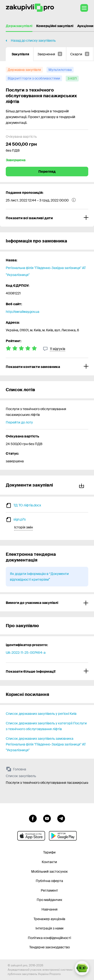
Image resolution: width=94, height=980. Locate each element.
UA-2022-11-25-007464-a (26, 653)
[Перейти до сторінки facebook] (33, 818)
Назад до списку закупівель (33, 40)
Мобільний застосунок (50, 871)
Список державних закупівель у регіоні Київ (41, 714)
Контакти (49, 862)
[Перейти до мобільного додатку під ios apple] (31, 836)
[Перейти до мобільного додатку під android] (63, 836)
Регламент (49, 890)
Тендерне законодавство (50, 947)
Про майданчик (50, 900)
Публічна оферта (49, 881)
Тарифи (49, 852)
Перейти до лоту (19, 422)
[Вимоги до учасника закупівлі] (47, 603)
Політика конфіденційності (49, 938)
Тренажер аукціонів (49, 919)
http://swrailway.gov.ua (23, 312)
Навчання (50, 909)
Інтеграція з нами (50, 928)
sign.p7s (20, 519)
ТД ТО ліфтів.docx (27, 505)
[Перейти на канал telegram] (61, 818)
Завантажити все (82, 485)
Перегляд (47, 172)
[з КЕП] (72, 79)
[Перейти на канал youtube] (47, 818)
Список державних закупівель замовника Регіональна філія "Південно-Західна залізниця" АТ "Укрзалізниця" (46, 744)
